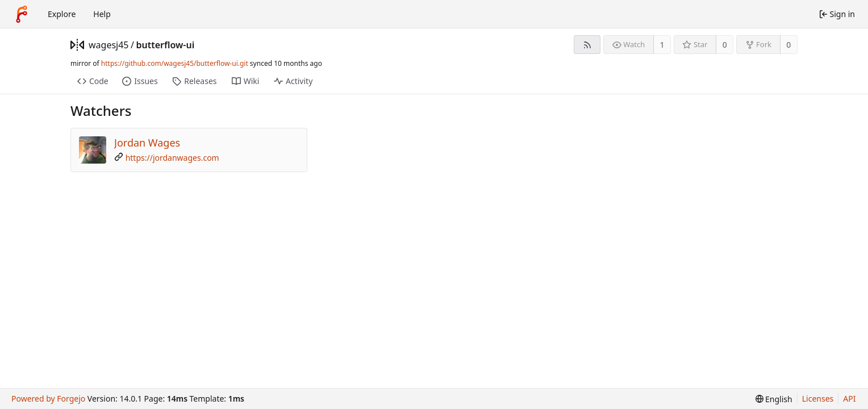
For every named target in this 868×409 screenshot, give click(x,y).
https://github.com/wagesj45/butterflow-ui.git (175, 63)
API (849, 398)
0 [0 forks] (788, 45)
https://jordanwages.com (172, 158)
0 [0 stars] (725, 45)
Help (102, 14)
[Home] (22, 14)
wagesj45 (109, 45)
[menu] (774, 399)
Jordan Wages (147, 143)
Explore (62, 14)
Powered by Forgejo (48, 398)
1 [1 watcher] (662, 45)
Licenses (818, 398)
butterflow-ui (165, 45)
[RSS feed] (587, 45)
